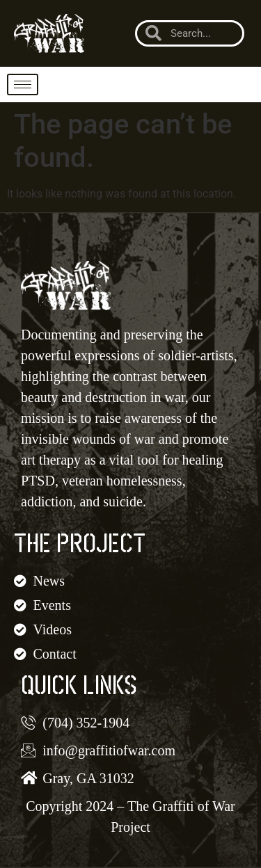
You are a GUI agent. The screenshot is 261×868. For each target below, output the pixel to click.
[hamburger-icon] (23, 85)
